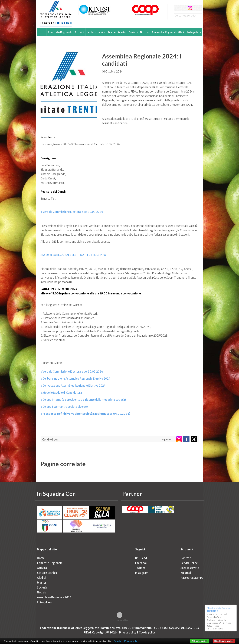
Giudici (112, 32)
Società (134, 32)
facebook (177, 8)
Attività (79, 32)
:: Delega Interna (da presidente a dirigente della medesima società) (83, 400)
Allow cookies (200, 641)
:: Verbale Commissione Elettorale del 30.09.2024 (72, 212)
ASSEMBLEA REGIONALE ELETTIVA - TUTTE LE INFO (73, 255)
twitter (183, 8)
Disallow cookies (224, 641)
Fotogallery (194, 32)
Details (117, 641)
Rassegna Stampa (192, 578)
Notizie (144, 32)
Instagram (142, 573)
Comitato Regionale (60, 32)
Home (41, 558)
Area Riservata (190, 568)
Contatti (186, 558)
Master (122, 32)
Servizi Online (189, 563)
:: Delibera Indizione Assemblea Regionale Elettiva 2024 (75, 379)
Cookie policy (147, 632)
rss (196, 8)
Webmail (186, 573)
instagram (190, 8)
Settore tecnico (96, 32)
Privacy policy (128, 632)
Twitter (140, 568)
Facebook (141, 563)
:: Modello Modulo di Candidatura (61, 393)
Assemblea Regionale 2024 (168, 32)
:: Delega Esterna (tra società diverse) (64, 407)
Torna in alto (119, 620)
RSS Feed (141, 558)
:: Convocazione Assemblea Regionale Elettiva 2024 (73, 386)
